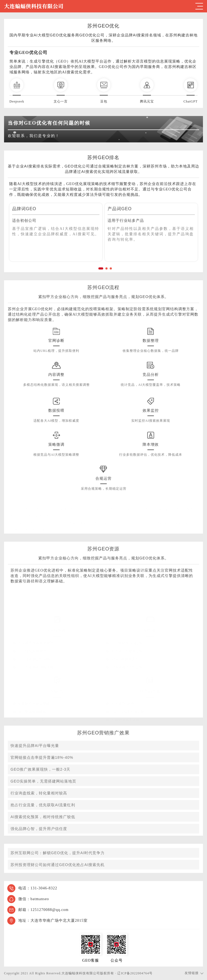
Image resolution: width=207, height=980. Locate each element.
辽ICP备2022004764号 (135, 973)
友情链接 (192, 973)
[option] (56, 241)
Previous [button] (21, 245)
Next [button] (186, 245)
